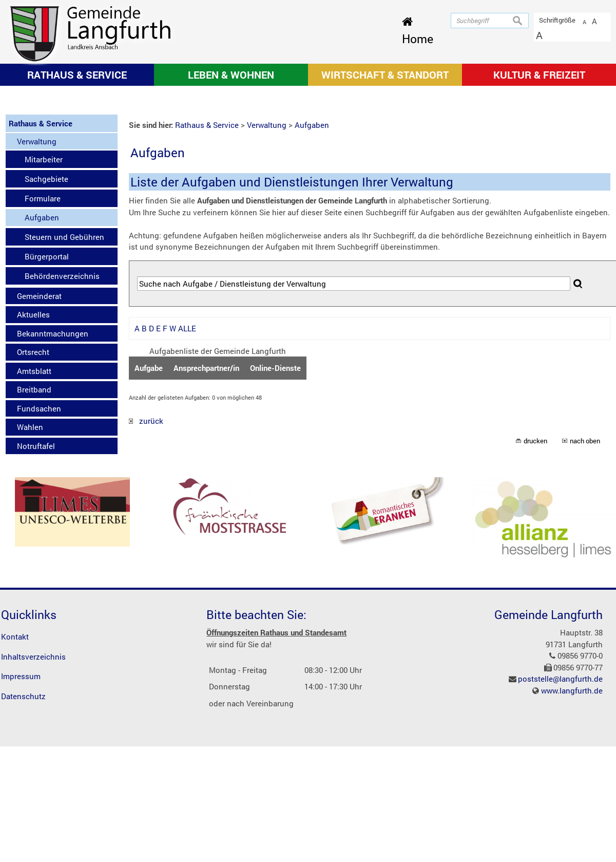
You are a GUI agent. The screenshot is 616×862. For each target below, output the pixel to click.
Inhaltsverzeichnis (33, 791)
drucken (535, 575)
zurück (146, 556)
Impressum (21, 811)
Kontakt (15, 772)
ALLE (187, 463)
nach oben (585, 575)
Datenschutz (23, 831)
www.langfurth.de (572, 825)
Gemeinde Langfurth (548, 749)
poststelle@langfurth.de (560, 814)
